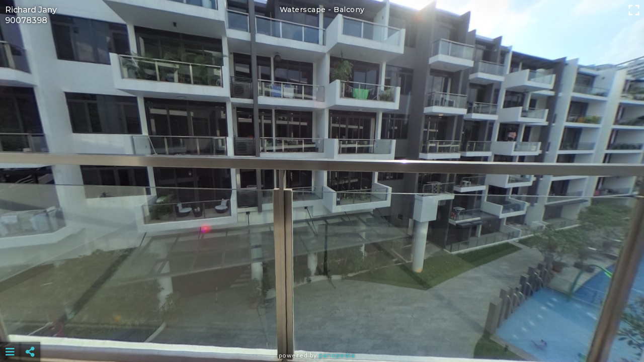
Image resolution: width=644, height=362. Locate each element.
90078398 (26, 20)
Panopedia (337, 355)
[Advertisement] (322, 327)
